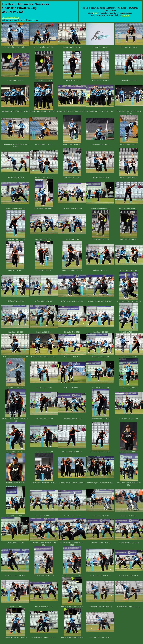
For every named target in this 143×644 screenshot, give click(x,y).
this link (125, 15)
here (95, 13)
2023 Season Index (11, 17)
